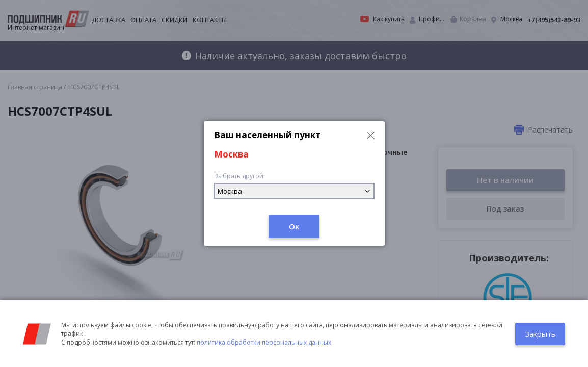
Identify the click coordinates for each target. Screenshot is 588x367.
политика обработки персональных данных (264, 342)
